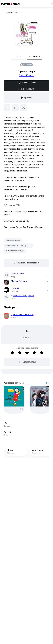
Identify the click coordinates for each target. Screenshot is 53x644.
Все (48, 383)
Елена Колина (27, 75)
